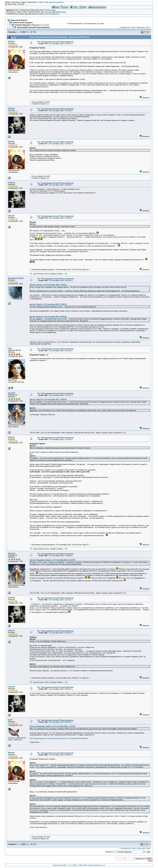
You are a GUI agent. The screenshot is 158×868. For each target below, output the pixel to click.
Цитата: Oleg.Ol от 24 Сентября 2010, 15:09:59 (48, 304)
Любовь (12, 108)
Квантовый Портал (19, 20)
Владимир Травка (16, 278)
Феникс (11, 41)
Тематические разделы (23, 23)
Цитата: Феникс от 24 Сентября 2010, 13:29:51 (48, 285)
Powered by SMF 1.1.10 (62, 865)
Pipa (10, 348)
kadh (10, 720)
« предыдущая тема (127, 27)
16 (31, 32)
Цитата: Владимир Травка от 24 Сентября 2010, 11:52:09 (52, 726)
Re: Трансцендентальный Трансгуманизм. (56, 42)
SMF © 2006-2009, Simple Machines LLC (89, 865)
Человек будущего (23, 25)
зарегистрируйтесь (56, 2)
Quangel (45, 25)
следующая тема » (143, 27)
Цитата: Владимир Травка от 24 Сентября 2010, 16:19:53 (52, 560)
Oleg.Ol (11, 216)
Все (35, 32)
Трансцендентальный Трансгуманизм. (33, 27)
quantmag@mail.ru (52, 14)
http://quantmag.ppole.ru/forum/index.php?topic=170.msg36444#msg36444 (59, 738)
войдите (41, 2)
